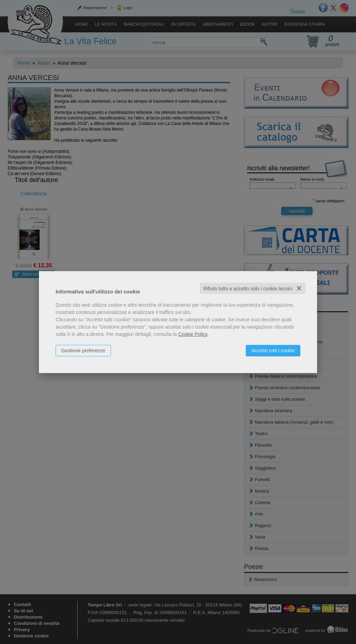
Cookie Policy (193, 334)
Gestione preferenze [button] (83, 350)
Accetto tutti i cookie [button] (273, 350)
